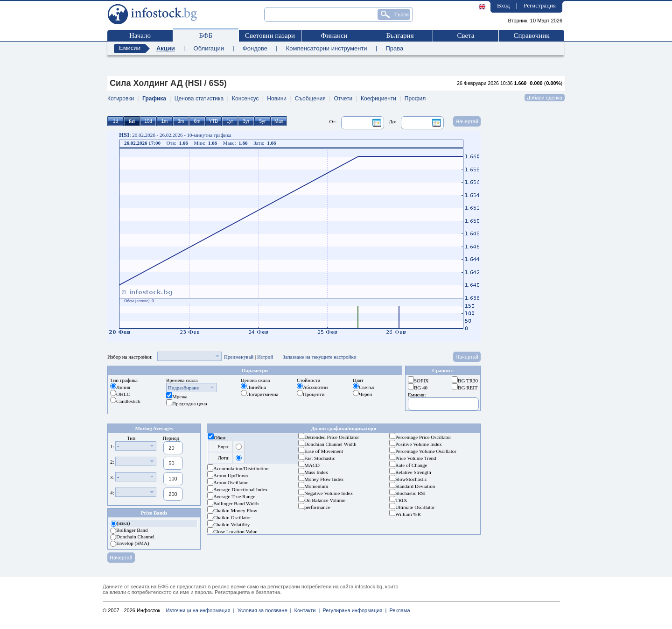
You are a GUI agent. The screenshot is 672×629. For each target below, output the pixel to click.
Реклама (398, 610)
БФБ (206, 35)
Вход (503, 5)
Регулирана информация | (353, 610)
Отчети (343, 99)
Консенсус (245, 99)
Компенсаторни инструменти (327, 48)
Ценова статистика (199, 99)
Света (465, 35)
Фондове (255, 48)
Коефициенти (378, 99)
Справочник (531, 35)
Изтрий (265, 357)
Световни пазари (270, 35)
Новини (277, 99)
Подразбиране (183, 388)
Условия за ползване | (263, 610)
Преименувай (239, 357)
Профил (415, 99)
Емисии (130, 48)
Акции (166, 48)
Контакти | (305, 610)
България (400, 35)
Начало (140, 35)
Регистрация (540, 5)
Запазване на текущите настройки (319, 357)
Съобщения (310, 99)
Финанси (334, 35)
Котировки (121, 99)
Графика (154, 99)
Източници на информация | (200, 610)
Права (394, 48)
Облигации (209, 48)
